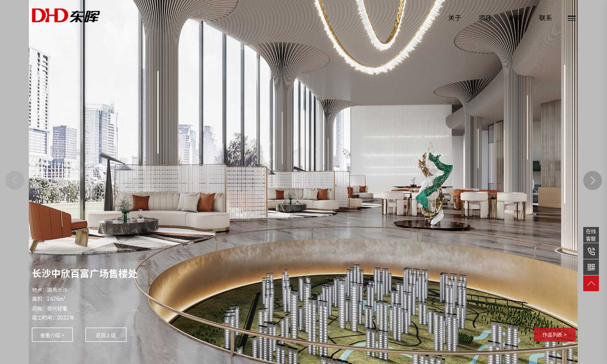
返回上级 (106, 335)
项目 (485, 18)
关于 (455, 18)
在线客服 (591, 235)
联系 (546, 18)
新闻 (515, 18)
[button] (593, 180)
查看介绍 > (52, 335)
